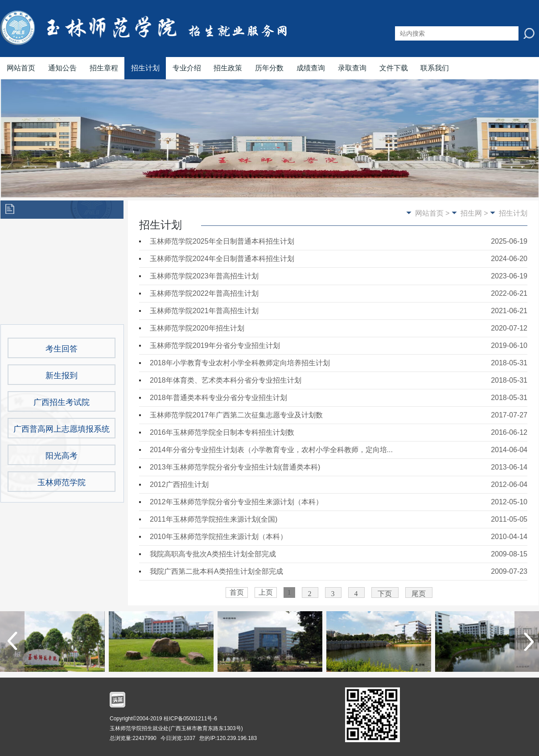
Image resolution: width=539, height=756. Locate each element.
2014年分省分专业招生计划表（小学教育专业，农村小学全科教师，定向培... (271, 450)
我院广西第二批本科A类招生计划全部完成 (216, 571)
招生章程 (104, 68)
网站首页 (21, 68)
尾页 (419, 594)
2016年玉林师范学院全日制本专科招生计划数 (222, 432)
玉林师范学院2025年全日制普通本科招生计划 (222, 241)
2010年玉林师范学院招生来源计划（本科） (218, 537)
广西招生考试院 (62, 402)
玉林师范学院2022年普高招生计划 (204, 293)
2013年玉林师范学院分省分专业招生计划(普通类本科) (235, 467)
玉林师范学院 (62, 482)
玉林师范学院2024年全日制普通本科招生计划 (222, 259)
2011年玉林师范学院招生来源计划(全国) (214, 519)
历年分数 (269, 68)
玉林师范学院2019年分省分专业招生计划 (215, 345)
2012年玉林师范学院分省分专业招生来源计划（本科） (236, 502)
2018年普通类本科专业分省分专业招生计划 (218, 398)
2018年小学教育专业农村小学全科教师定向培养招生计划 (240, 363)
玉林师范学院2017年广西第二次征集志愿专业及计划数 (236, 415)
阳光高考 (62, 456)
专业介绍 (187, 68)
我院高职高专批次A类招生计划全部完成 (213, 554)
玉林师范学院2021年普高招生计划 (204, 311)
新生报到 (62, 376)
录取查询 (352, 68)
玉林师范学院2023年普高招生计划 (204, 276)
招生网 (471, 213)
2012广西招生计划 (179, 484)
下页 (385, 594)
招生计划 (145, 68)
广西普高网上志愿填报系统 (62, 429)
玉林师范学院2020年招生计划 (197, 328)
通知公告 (62, 68)
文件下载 (394, 68)
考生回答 (62, 349)
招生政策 (228, 68)
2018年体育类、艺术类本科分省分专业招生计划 (226, 380)
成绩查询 (311, 68)
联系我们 (435, 68)
